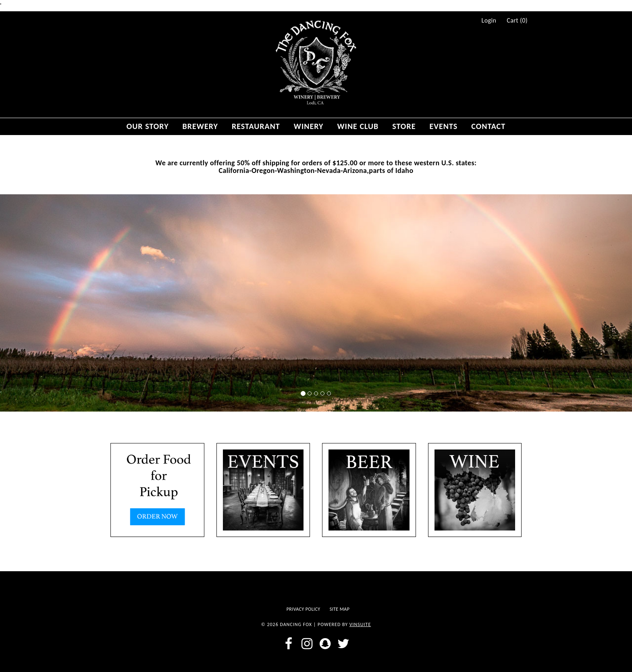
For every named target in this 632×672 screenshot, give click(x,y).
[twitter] (343, 644)
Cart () (517, 21)
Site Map (340, 609)
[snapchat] (325, 644)
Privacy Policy (304, 609)
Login (489, 21)
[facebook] (289, 644)
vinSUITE (360, 624)
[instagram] (307, 644)
